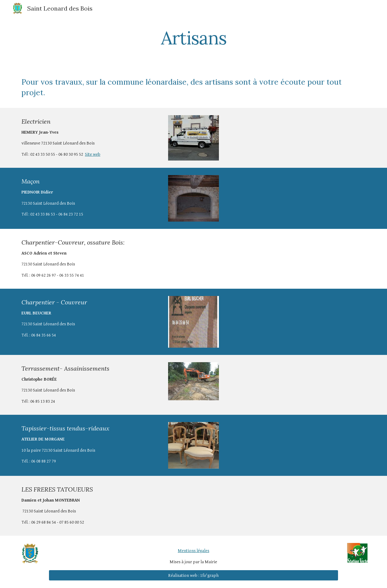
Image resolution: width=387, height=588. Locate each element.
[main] (193, 38)
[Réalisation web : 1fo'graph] (193, 575)
